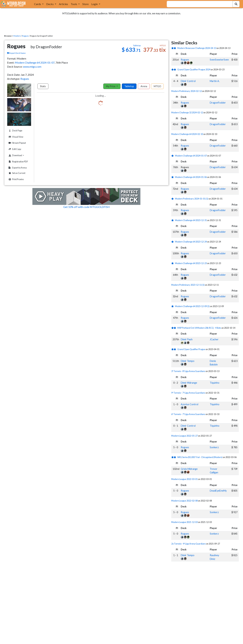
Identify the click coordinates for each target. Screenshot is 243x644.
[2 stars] (174, 48)
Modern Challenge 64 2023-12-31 (191, 220)
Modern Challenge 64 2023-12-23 (191, 263)
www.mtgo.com (32, 67)
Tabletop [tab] (129, 86)
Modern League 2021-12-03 (184, 522)
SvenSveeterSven (219, 60)
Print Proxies (16, 179)
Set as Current (17, 173)
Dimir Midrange (189, 383)
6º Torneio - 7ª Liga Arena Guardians (188, 414)
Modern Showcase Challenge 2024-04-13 (197, 48)
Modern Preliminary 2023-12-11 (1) (188, 285)
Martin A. (215, 81)
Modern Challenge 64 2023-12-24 (191, 242)
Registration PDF (18, 162)
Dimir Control (188, 81)
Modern (17, 36)
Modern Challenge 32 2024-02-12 (187, 112)
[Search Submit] (236, 4)
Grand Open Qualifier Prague (191, 349)
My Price (111, 86)
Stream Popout (17, 143)
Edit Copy (15, 149)
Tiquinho (215, 383)
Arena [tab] (144, 86)
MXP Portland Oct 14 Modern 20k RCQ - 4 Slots (199, 328)
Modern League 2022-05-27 (184, 436)
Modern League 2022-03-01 (184, 479)
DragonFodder (218, 103)
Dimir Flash (187, 339)
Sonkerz (214, 447)
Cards (38, 4)
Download (19, 155)
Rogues (25, 36)
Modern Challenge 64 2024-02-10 (187, 134)
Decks (50, 4)
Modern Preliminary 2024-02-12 (186, 91)
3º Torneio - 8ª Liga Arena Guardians (188, 371)
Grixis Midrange (189, 469)
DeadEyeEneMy (218, 491)
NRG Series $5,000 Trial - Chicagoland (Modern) (200, 457)
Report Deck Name (16, 53)
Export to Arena (17, 168)
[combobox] (198, 4)
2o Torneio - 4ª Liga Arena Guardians (188, 544)
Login (95, 4)
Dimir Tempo (188, 361)
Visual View (16, 137)
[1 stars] (173, 156)
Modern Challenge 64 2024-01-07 (35, 62)
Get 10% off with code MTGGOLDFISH (86, 207)
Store (85, 4)
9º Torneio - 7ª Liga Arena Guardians (188, 393)
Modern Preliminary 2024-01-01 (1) (192, 199)
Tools (74, 4)
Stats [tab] (43, 86)
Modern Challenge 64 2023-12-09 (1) (192, 306)
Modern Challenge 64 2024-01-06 (191, 177)
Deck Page (15, 131)
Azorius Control (190, 404)
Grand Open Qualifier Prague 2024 (194, 69)
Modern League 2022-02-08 (184, 501)
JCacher (214, 339)
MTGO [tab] (157, 86)
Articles (63, 4)
